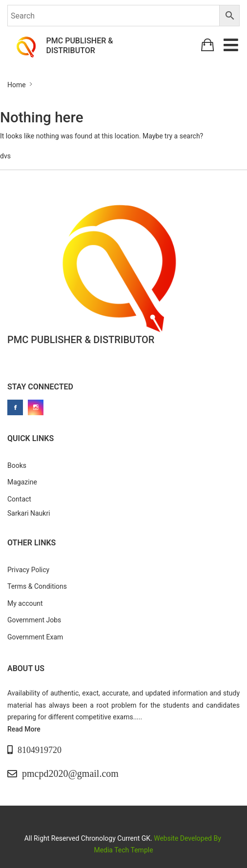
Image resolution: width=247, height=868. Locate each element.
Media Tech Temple (123, 850)
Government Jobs (34, 620)
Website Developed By (188, 838)
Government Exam (35, 637)
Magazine (22, 482)
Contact (19, 499)
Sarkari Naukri (29, 513)
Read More (24, 729)
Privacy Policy (28, 570)
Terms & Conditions (37, 586)
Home (17, 85)
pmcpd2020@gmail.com (70, 773)
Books (17, 465)
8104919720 (40, 750)
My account (25, 603)
